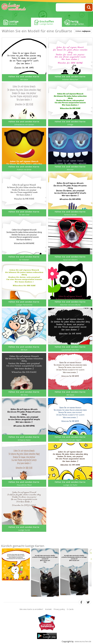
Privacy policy (59, 609)
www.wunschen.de (83, 641)
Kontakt (48, 609)
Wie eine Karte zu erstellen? (31, 609)
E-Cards (70, 609)
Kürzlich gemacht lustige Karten (23, 546)
